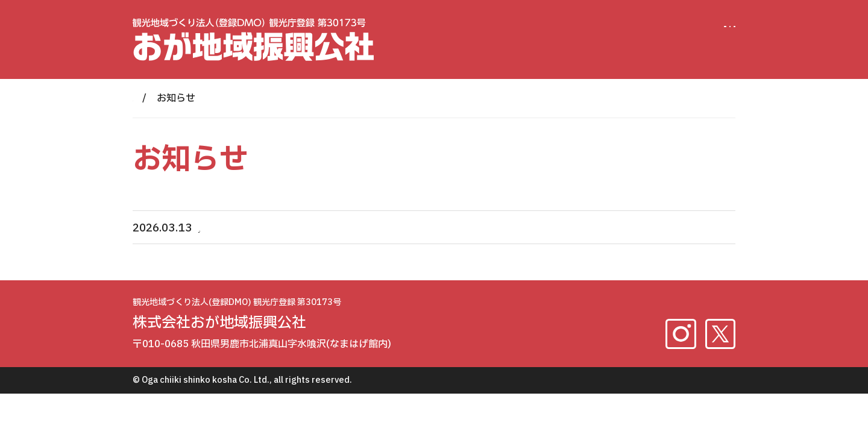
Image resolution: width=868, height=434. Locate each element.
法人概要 (599, 30)
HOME (146, 98)
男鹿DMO (519, 30)
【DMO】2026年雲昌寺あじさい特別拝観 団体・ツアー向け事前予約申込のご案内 (403, 228)
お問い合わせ (687, 30)
